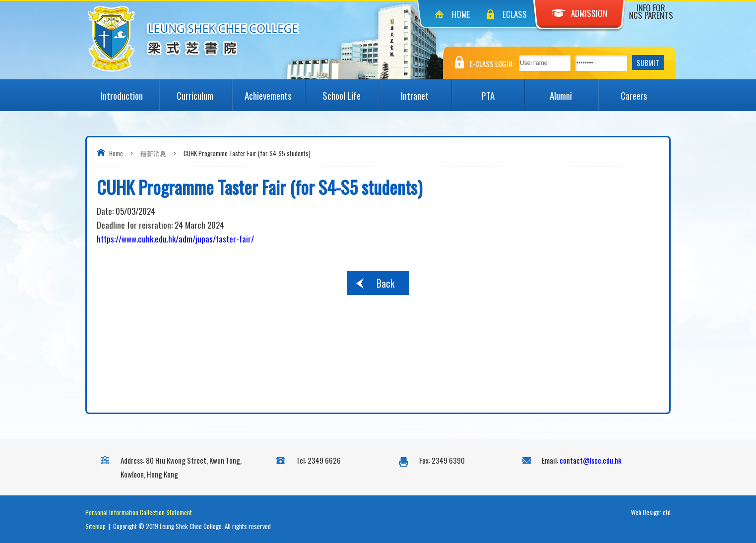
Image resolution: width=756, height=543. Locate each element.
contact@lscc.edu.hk (591, 460)
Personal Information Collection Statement (139, 512)
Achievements (275, 91)
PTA (503, 91)
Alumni (573, 91)
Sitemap (95, 526)
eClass (515, 14)
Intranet (426, 91)
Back (385, 283)
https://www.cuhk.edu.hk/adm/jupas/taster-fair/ (175, 239)
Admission (580, 13)
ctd (667, 512)
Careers (646, 91)
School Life (350, 91)
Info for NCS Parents (651, 11)
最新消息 (153, 153)
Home (461, 14)
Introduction (129, 91)
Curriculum (204, 91)
